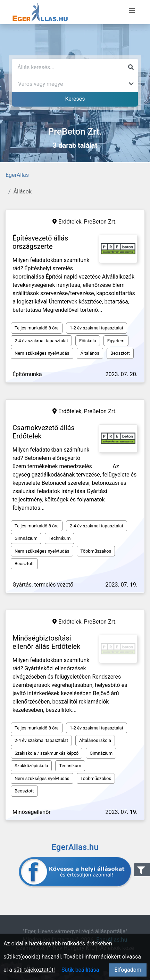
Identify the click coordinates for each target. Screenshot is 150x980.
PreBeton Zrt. (100, 222)
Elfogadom (128, 970)
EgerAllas (17, 175)
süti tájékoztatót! (34, 970)
